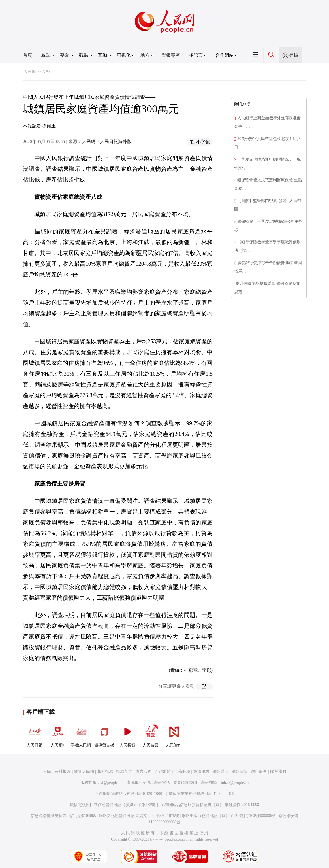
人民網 (30, 72)
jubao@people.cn (235, 783)
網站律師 (240, 772)
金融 (46, 72)
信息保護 (259, 772)
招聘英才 (124, 772)
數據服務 (201, 772)
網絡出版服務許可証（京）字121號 (212, 816)
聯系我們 (278, 772)
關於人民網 (84, 772)
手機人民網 (81, 735)
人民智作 (174, 735)
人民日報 (35, 735)
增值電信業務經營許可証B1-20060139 (201, 794)
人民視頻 (127, 735)
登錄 (294, 55)
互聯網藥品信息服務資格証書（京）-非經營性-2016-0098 (210, 805)
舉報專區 (171, 55)
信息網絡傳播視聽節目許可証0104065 (63, 816)
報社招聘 (105, 772)
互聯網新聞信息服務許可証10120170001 (130, 794)
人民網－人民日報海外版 (107, 142)
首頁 (27, 55)
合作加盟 (163, 772)
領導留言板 (104, 735)
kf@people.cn (111, 783)
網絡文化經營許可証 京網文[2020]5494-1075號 (139, 816)
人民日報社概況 (57, 772)
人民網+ (58, 735)
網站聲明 (221, 772)
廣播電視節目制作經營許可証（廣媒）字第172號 (113, 805)
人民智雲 (151, 735)
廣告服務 (144, 772)
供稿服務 (182, 772)
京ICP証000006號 (261, 816)
